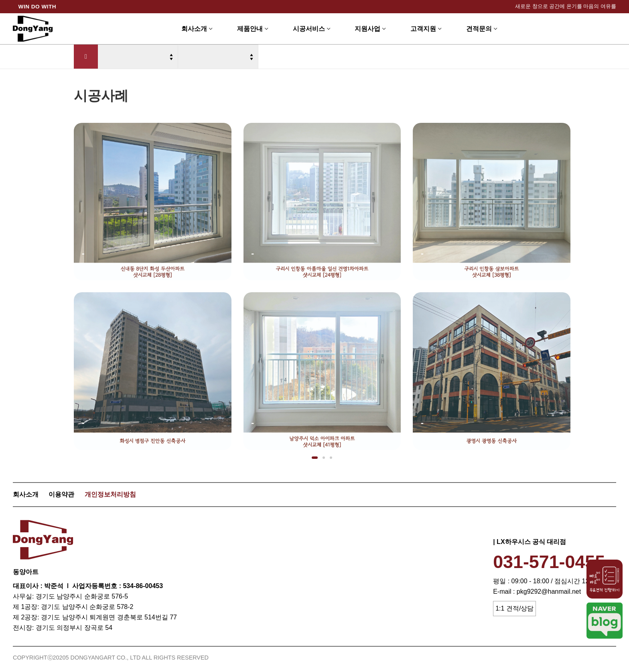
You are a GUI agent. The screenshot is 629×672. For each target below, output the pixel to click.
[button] (315, 458)
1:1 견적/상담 (514, 608)
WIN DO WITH (38, 7)
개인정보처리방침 (110, 494)
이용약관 (61, 494)
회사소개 (26, 494)
